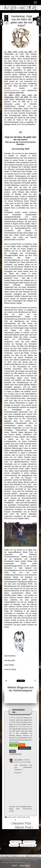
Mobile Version (16, 842)
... (32, 111)
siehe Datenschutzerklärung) (23, 727)
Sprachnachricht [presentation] (24, 748)
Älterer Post (24, 827)
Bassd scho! (25, 866)
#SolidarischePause (12, 90)
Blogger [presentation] (13, 745)
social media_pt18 (23, 817)
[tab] (13, 745)
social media (12, 817)
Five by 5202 (36, 856)
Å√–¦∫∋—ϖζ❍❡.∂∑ (20, 8)
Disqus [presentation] (22, 745)
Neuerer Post (21, 823)
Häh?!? (15, 866)
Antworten (18, 773)
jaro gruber (19, 760)
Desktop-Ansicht (29, 842)
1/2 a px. (22, 856)
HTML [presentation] (13, 751)
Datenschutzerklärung (28, 845)
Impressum (14, 845)
